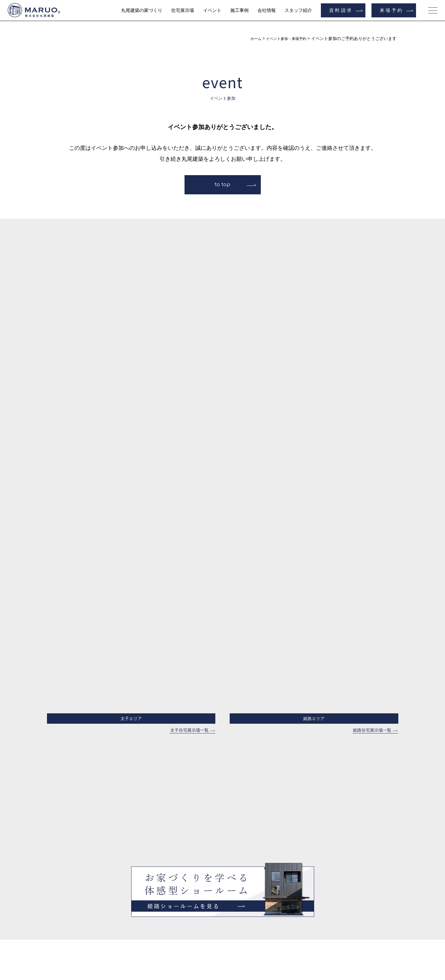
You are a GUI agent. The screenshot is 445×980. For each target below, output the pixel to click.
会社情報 (267, 10)
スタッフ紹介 (298, 10)
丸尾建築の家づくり (142, 10)
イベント (212, 10)
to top (222, 185)
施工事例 (239, 10)
